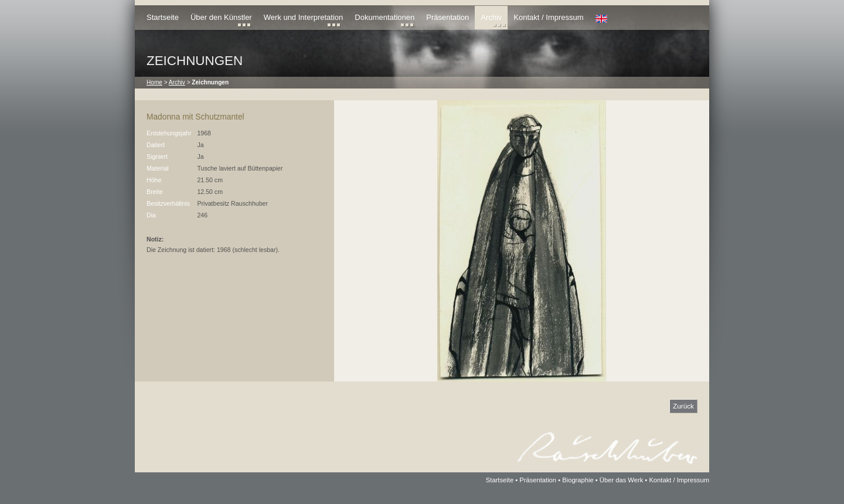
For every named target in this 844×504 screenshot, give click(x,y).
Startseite (163, 17)
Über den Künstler (221, 17)
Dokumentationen (384, 17)
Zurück (683, 406)
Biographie (578, 480)
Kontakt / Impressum (548, 17)
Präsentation (447, 17)
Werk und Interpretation (304, 17)
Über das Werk (621, 480)
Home (154, 82)
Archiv (491, 17)
